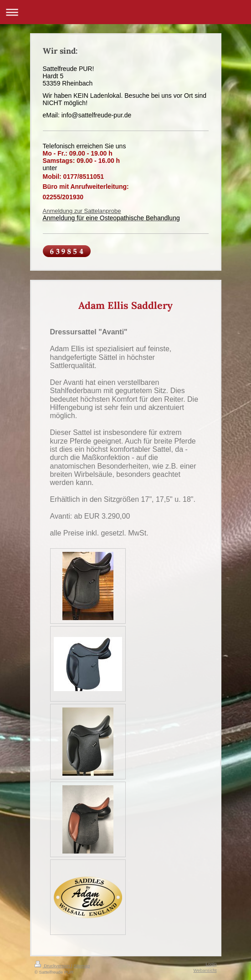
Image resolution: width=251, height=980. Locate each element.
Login (211, 964)
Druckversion (53, 966)
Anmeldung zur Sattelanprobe (82, 211)
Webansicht (205, 970)
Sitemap (82, 966)
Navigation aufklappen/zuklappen (125, 12)
